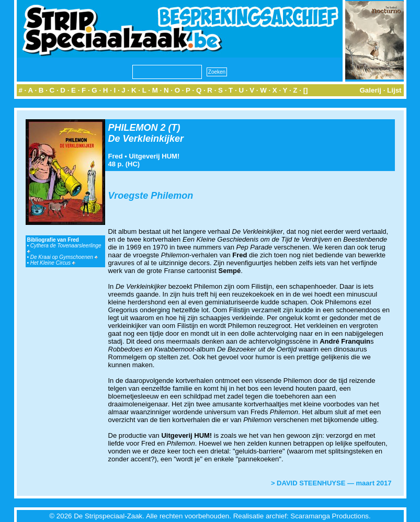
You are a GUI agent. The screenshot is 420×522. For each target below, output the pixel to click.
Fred (116, 156)
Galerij (370, 90)
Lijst (394, 90)
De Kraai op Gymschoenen (64, 257)
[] (306, 90)
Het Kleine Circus (53, 263)
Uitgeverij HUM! (154, 156)
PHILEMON (133, 128)
